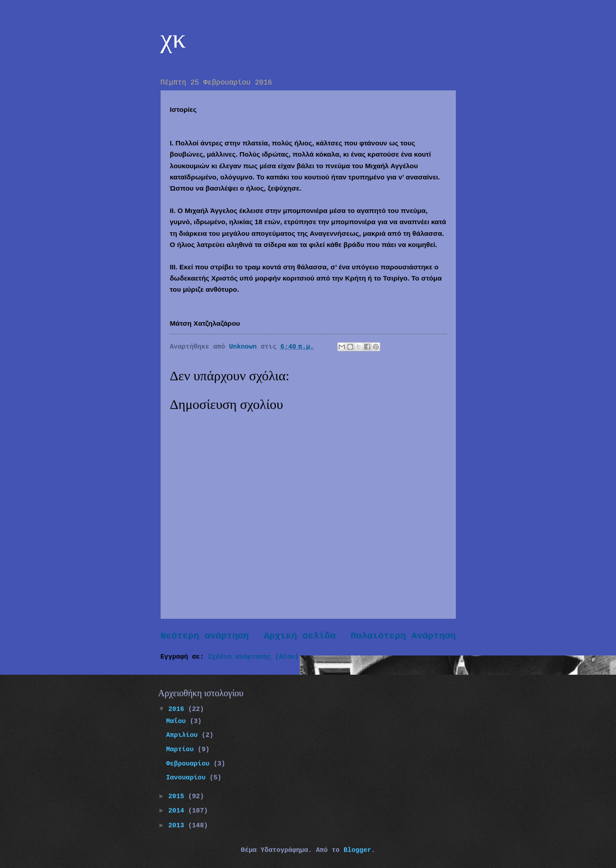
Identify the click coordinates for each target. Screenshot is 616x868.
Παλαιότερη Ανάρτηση (403, 636)
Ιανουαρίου (188, 778)
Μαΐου (178, 721)
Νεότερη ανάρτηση (205, 636)
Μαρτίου (182, 749)
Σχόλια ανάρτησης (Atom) (253, 657)
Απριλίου (184, 735)
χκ (173, 38)
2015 (178, 796)
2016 (178, 709)
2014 (178, 811)
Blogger (357, 850)
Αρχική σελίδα (300, 636)
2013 (178, 825)
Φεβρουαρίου (190, 764)
